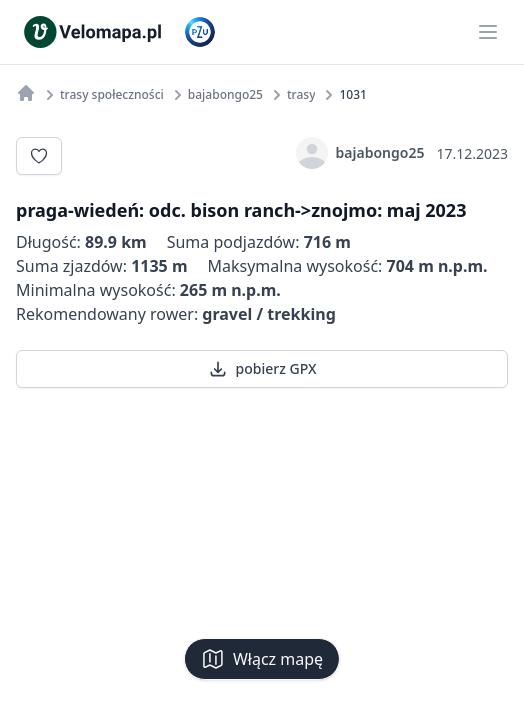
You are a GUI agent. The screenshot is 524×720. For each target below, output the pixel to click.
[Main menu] (488, 32)
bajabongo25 (360, 153)
